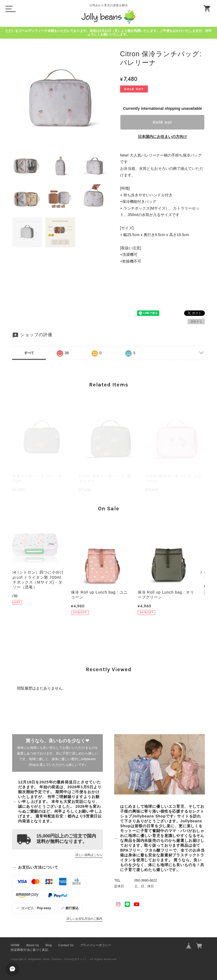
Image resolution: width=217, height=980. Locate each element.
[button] (16, 572)
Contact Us (66, 945)
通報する (196, 322)
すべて (29, 353)
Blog (49, 945)
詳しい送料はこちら (89, 855)
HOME (15, 945)
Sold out (162, 122)
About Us (33, 945)
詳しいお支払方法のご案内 (84, 919)
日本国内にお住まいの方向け (162, 137)
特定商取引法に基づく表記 (29, 950)
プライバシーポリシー (96, 945)
